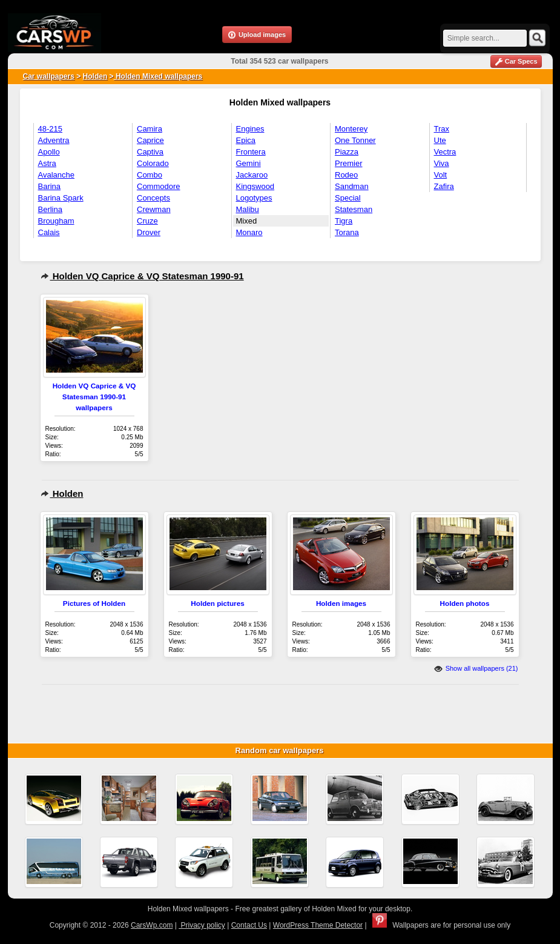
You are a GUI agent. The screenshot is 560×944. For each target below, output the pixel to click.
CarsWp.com (152, 925)
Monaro (249, 232)
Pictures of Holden (94, 603)
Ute (440, 140)
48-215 (50, 129)
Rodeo (346, 175)
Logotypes (254, 198)
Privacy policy (202, 925)
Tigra (344, 221)
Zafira (444, 186)
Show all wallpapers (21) (476, 668)
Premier (349, 163)
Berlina (50, 209)
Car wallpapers (49, 76)
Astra (47, 163)
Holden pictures (217, 603)
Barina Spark (61, 198)
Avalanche (56, 175)
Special (348, 198)
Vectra (445, 152)
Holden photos (465, 603)
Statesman (354, 209)
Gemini (249, 163)
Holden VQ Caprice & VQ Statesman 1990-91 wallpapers (94, 397)
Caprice (150, 140)
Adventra (54, 140)
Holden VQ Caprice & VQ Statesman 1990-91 (142, 276)
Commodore (159, 186)
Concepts (153, 198)
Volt (441, 175)
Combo (150, 175)
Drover (149, 232)
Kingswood (255, 186)
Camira (150, 129)
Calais (49, 232)
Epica (246, 140)
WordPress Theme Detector (318, 925)
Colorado (153, 163)
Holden (95, 76)
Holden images (341, 603)
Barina (50, 186)
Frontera (251, 152)
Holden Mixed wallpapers (158, 76)
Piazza (347, 152)
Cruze (147, 221)
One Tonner (355, 140)
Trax (442, 129)
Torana (347, 232)
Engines (250, 129)
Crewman (154, 209)
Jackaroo (252, 175)
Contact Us (249, 925)
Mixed (247, 221)
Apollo (49, 152)
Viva (442, 163)
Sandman (352, 186)
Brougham (56, 221)
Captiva (150, 152)
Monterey (351, 129)
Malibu (248, 209)
